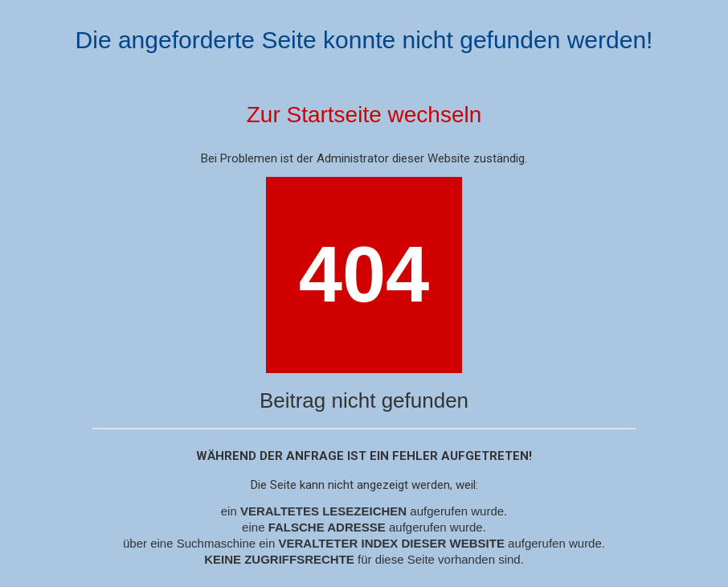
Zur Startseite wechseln (364, 115)
